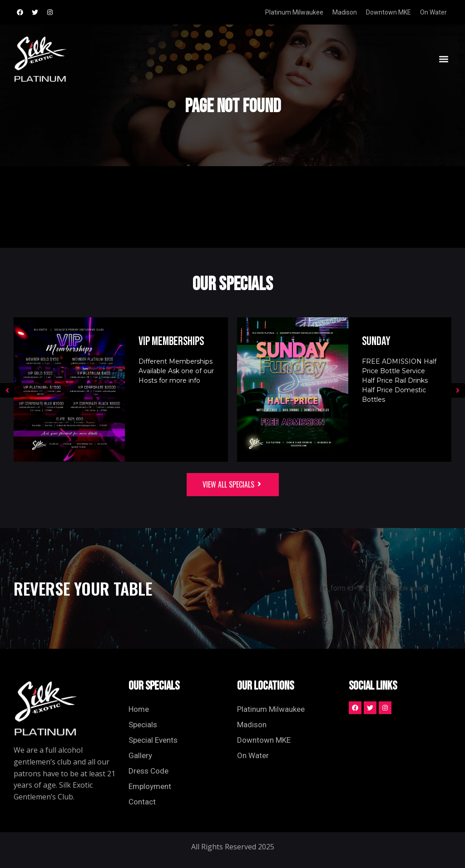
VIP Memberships (171, 342)
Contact (142, 802)
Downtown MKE (388, 12)
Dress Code (148, 771)
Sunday (376, 342)
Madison (345, 12)
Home (139, 709)
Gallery (140, 755)
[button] (444, 59)
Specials (143, 725)
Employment (150, 786)
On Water (433, 12)
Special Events (153, 740)
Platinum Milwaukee (294, 12)
